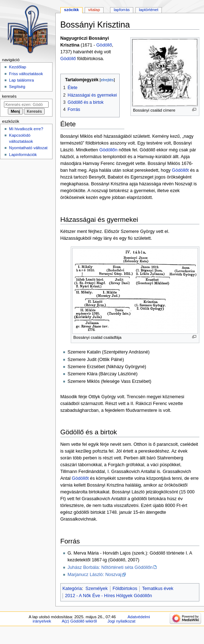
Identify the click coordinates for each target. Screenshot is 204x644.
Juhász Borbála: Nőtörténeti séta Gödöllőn (110, 567)
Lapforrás (122, 10)
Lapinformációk (23, 155)
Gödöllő (104, 45)
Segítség (17, 87)
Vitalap (94, 10)
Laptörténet (149, 10)
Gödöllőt (180, 170)
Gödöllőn (108, 150)
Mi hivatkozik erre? (26, 129)
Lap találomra (21, 80)
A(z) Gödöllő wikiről (79, 621)
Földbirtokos (125, 589)
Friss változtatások (26, 74)
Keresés (9, 96)
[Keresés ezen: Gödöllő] (26, 104)
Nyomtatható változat (28, 148)
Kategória (72, 589)
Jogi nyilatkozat (121, 621)
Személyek (96, 589)
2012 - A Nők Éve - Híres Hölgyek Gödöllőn (108, 596)
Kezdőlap (18, 67)
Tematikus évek (158, 589)
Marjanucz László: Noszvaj (94, 575)
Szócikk (71, 10)
